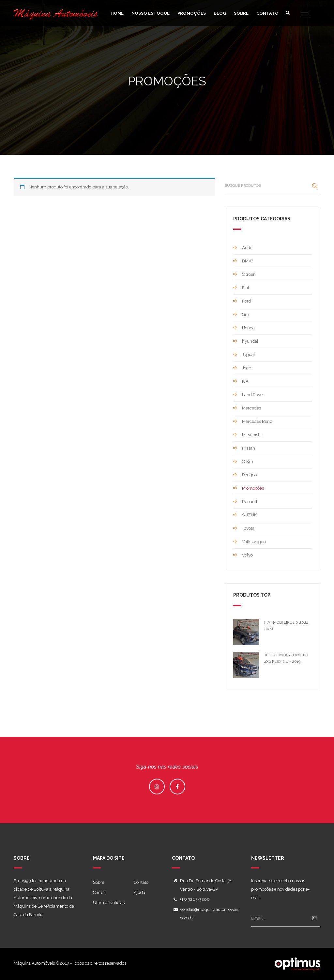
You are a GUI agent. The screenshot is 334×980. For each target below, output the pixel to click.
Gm (246, 314)
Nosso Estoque (151, 13)
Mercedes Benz (257, 421)
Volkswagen (254, 542)
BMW (248, 261)
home (117, 13)
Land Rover (253, 395)
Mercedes (251, 408)
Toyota (248, 528)
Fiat (246, 288)
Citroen (249, 274)
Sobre (241, 13)
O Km (248, 461)
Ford (247, 301)
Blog (220, 13)
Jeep (247, 368)
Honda (248, 328)
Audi (247, 248)
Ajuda (139, 892)
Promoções (192, 13)
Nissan (249, 448)
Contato (267, 13)
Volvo (247, 555)
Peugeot (250, 475)
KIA (245, 381)
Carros (99, 892)
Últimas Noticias (109, 903)
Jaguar (249, 355)
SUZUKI (250, 515)
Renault (250, 502)
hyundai (250, 341)
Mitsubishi (252, 435)
